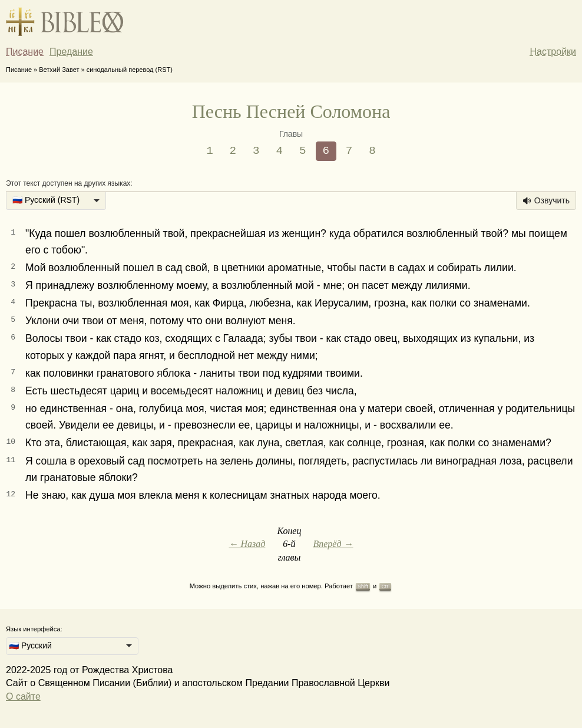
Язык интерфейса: (34, 629)
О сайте (23, 696)
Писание (25, 52)
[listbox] (56, 201)
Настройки (553, 52)
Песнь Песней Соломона (291, 111)
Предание (71, 52)
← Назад (247, 544)
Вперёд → (333, 544)
